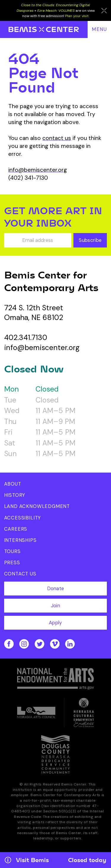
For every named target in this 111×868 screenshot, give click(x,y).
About (13, 484)
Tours (12, 551)
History (15, 495)
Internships (20, 540)
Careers (16, 529)
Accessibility (23, 518)
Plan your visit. (77, 16)
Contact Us (20, 574)
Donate (56, 589)
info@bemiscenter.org (38, 170)
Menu (99, 29)
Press (12, 563)
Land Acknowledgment (37, 506)
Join (55, 606)
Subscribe (90, 240)
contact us (57, 138)
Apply (55, 623)
